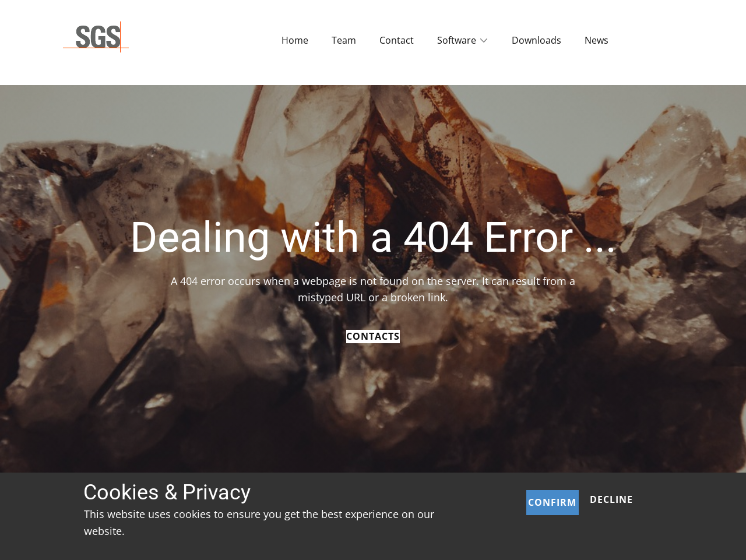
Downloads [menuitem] (536, 40)
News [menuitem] (597, 40)
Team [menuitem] (344, 40)
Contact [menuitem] (397, 40)
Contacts (373, 336)
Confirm (552, 502)
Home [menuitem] (295, 40)
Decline (611, 499)
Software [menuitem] (457, 40)
